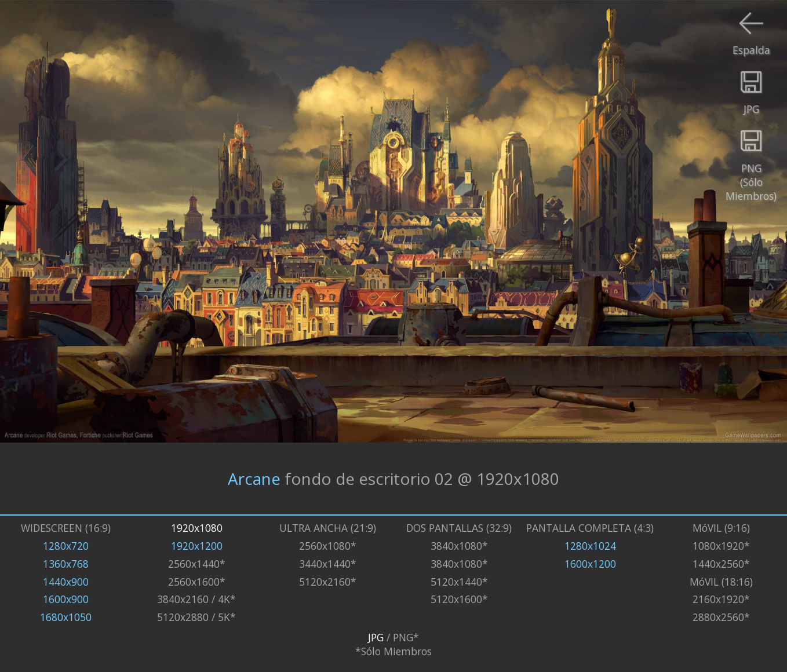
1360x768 (66, 564)
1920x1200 (197, 546)
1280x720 (66, 546)
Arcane (254, 479)
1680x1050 (66, 617)
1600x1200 (590, 564)
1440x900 (66, 582)
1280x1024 (590, 546)
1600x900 (66, 599)
